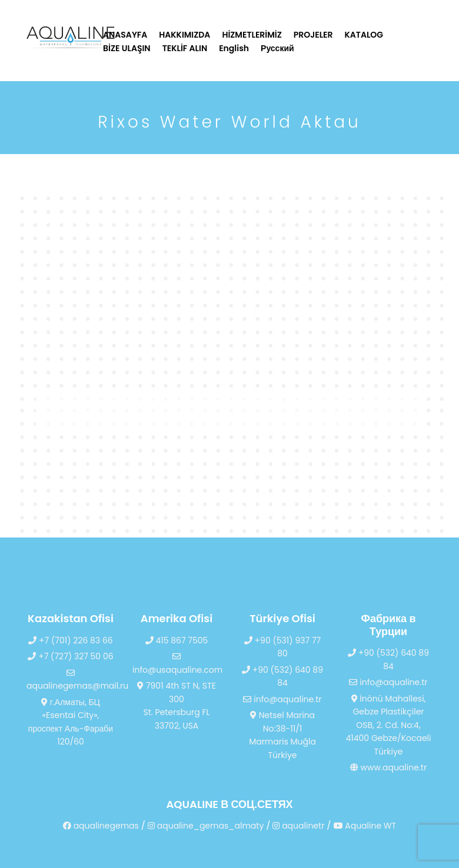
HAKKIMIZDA (184, 35)
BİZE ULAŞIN (127, 48)
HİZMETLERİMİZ (252, 35)
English (234, 48)
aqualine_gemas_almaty (206, 826)
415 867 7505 (177, 640)
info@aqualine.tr (282, 699)
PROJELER (313, 35)
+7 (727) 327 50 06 (70, 656)
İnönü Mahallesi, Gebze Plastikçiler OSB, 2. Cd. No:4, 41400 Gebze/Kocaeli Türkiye (388, 725)
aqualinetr (298, 826)
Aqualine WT (365, 826)
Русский (277, 48)
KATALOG (364, 35)
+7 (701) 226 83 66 (70, 640)
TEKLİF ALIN (185, 48)
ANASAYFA (125, 35)
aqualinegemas (101, 826)
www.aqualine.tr (388, 767)
